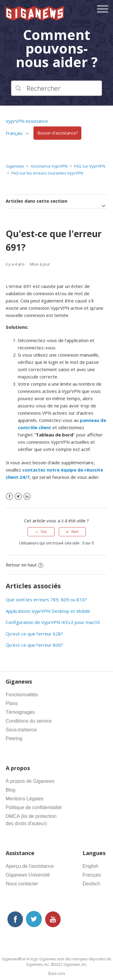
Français (15, 133)
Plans (12, 703)
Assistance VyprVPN (49, 166)
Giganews (15, 166)
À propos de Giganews (30, 781)
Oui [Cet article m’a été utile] (44, 532)
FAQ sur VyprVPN (90, 166)
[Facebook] (9, 497)
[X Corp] (18, 497)
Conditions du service (29, 721)
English (90, 866)
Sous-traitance (21, 730)
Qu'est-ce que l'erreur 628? (34, 634)
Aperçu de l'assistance (30, 866)
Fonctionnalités (22, 695)
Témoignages (20, 712)
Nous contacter (22, 884)
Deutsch (91, 884)
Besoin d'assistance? (58, 133)
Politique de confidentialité (34, 807)
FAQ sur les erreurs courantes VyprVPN (47, 173)
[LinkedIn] (27, 497)
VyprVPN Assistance (27, 121)
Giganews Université (28, 875)
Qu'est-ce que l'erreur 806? (34, 645)
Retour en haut (24, 565)
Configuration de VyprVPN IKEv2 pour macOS (53, 622)
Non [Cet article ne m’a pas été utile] (75, 532)
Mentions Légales (25, 799)
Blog (11, 790)
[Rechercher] (57, 88)
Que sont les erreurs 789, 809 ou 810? (46, 599)
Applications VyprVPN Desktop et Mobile (48, 611)
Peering (14, 738)
